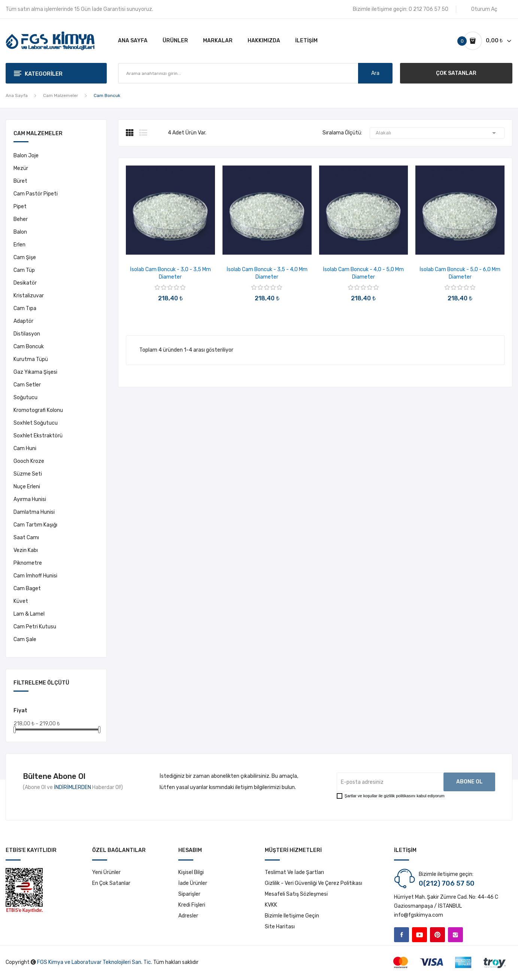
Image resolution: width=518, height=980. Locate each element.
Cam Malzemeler (38, 134)
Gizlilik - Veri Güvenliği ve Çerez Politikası (313, 883)
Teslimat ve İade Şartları (294, 872)
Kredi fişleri (192, 905)
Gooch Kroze (29, 461)
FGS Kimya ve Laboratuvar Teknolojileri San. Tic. (95, 962)
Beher (21, 219)
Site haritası (280, 927)
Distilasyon (27, 334)
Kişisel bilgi (191, 872)
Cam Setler (27, 385)
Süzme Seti (28, 474)
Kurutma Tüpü (31, 359)
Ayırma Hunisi (30, 499)
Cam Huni (25, 448)
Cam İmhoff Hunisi (35, 576)
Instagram (455, 935)
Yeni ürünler (106, 872)
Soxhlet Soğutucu (36, 423)
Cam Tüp (24, 270)
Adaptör (23, 321)
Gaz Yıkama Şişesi (35, 372)
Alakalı (437, 133)
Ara (375, 73)
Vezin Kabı (26, 550)
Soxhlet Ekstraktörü (38, 436)
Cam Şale (25, 639)
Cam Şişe (25, 257)
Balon (20, 232)
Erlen (19, 245)
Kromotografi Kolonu (38, 410)
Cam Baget (27, 588)
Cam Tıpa (25, 308)
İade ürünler (193, 883)
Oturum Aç (484, 9)
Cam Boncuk (29, 347)
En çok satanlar (111, 883)
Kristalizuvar (29, 296)
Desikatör (25, 283)
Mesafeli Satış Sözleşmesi (296, 894)
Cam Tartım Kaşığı (35, 525)
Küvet (21, 601)
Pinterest (437, 935)
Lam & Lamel (29, 614)
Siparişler (189, 894)
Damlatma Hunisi (34, 512)
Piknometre (28, 563)
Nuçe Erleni (27, 487)
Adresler (188, 916)
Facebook (402, 935)
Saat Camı (26, 538)
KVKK (271, 905)
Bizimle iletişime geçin (292, 916)
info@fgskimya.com (419, 915)
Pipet (20, 207)
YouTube (419, 935)
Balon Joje (26, 156)
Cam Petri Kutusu (35, 627)
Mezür (21, 168)
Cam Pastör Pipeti (36, 194)
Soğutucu (25, 398)
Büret (20, 181)
